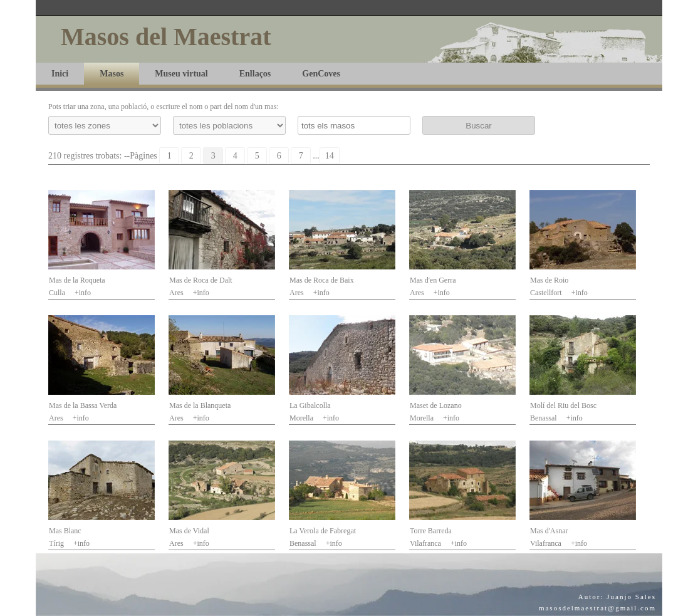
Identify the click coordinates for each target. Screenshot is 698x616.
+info (83, 293)
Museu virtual (181, 74)
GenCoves (321, 74)
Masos (112, 74)
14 (330, 156)
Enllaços (255, 74)
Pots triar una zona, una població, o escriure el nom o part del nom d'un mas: (164, 107)
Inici (60, 74)
